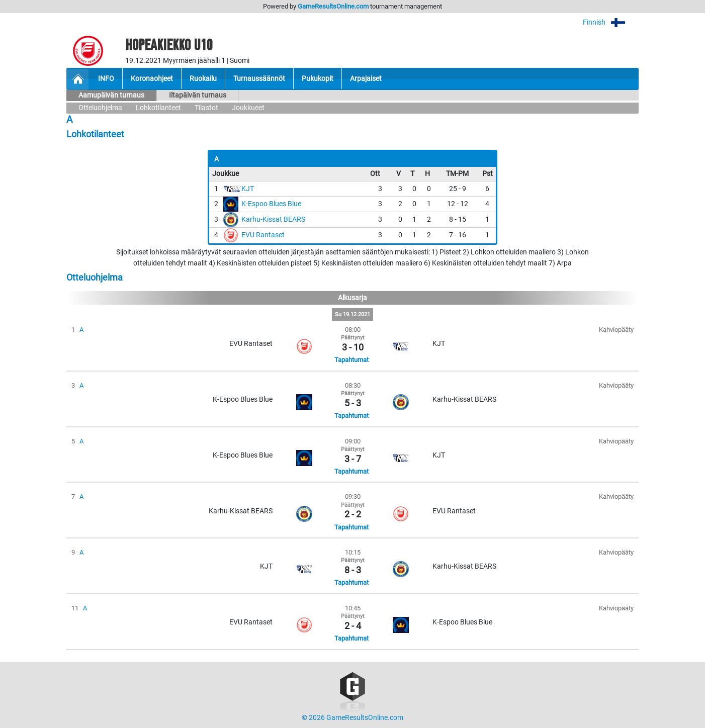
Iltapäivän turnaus (198, 95)
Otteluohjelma (100, 108)
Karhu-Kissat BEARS (273, 219)
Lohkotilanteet (158, 108)
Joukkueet (248, 108)
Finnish (611, 22)
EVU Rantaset (263, 235)
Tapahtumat (351, 360)
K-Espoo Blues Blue (271, 204)
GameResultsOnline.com (333, 6)
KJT (248, 189)
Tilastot (206, 108)
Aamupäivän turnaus (111, 95)
